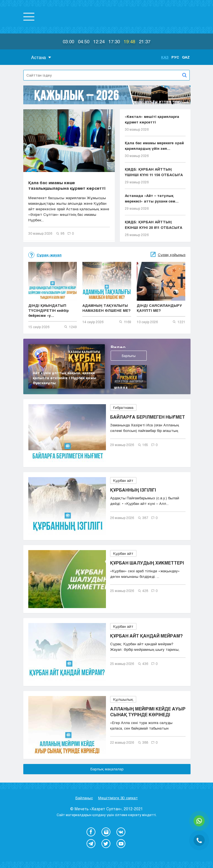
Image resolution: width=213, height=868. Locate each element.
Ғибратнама (123, 408)
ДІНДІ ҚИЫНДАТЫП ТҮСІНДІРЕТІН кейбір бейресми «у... (49, 310)
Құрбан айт (123, 480)
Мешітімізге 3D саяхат (118, 798)
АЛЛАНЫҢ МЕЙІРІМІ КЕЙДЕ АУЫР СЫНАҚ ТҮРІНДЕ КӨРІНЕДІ (148, 712)
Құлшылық (123, 699)
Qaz (186, 57)
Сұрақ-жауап (49, 255)
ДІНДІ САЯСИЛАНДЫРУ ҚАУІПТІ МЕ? (159, 308)
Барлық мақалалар (107, 769)
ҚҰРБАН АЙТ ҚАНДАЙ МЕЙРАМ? (146, 636)
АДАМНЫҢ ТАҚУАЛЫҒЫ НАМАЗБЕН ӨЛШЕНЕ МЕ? (106, 308)
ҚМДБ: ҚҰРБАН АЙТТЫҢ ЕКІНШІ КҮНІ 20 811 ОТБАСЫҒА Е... (154, 225)
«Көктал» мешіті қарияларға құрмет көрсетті (152, 119)
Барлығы (125, 359)
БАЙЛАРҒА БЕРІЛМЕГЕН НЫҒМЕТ (148, 417)
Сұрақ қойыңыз (172, 255)
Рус (175, 57)
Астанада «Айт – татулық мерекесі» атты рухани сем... (152, 198)
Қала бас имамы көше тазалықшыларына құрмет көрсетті (67, 185)
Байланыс (84, 798)
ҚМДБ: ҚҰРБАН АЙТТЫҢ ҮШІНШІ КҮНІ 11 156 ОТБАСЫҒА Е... (154, 172)
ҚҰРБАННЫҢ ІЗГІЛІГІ (133, 490)
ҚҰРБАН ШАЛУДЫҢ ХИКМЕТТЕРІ (147, 563)
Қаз (165, 57)
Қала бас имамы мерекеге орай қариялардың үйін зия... (154, 146)
